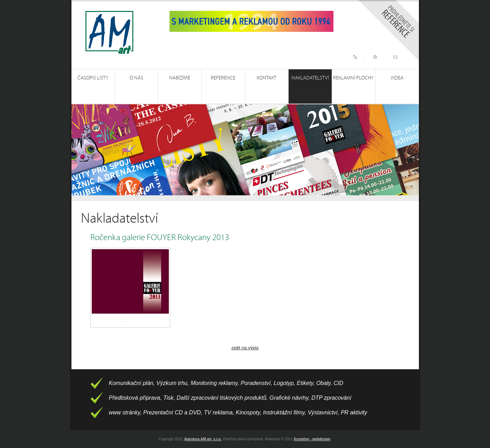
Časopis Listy (93, 78)
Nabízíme (180, 78)
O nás (136, 78)
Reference (223, 78)
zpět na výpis (245, 348)
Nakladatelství (310, 78)
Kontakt (267, 78)
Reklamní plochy (353, 78)
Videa (397, 78)
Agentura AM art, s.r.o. (203, 439)
